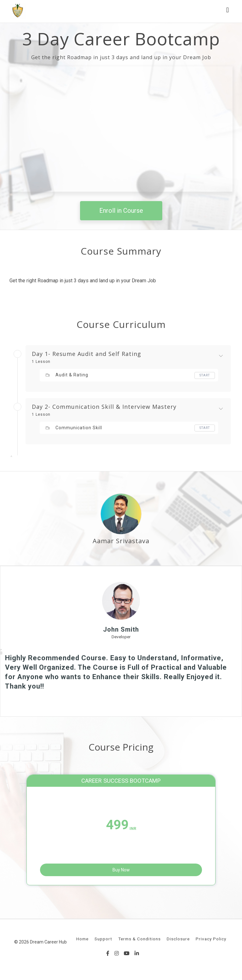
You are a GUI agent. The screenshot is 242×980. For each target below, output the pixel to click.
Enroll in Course (121, 211)
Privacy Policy (211, 942)
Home (82, 942)
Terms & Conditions (139, 942)
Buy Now (121, 870)
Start (205, 375)
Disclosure (178, 942)
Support (103, 942)
